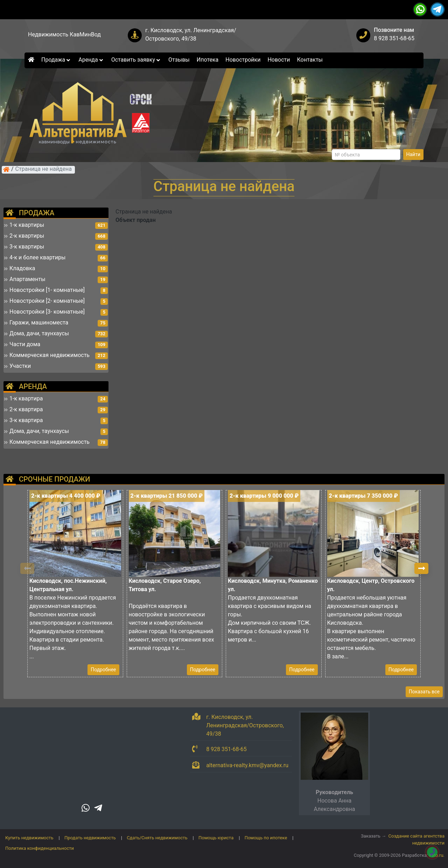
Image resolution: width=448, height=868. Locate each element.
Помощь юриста (216, 838)
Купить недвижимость (29, 838)
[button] (421, 568)
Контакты (310, 60)
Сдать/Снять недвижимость (157, 838)
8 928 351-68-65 (394, 38)
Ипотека (208, 60)
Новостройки (243, 60)
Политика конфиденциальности (40, 848)
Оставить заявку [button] (136, 60)
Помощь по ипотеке (266, 838)
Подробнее (103, 670)
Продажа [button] (56, 60)
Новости (279, 60)
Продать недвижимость (90, 838)
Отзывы (179, 60)
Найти (414, 154)
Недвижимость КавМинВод (64, 34)
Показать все (424, 692)
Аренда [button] (91, 60)
